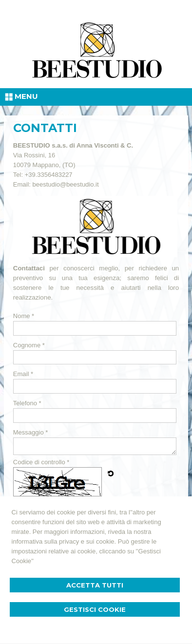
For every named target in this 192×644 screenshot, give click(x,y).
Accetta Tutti (95, 585)
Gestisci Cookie (95, 609)
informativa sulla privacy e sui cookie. (64, 541)
